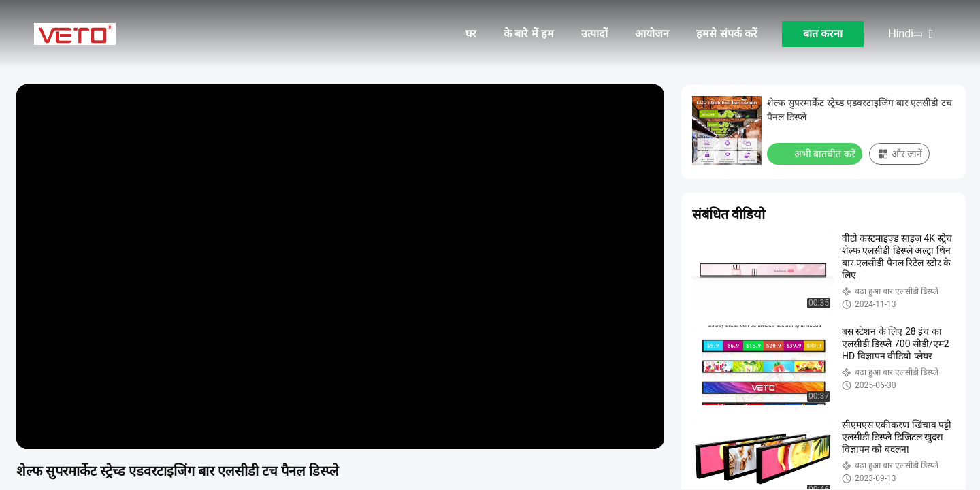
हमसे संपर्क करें (727, 34)
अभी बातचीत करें (816, 153)
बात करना (823, 34)
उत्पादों (594, 34)
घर (471, 34)
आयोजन (652, 34)
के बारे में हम (529, 34)
